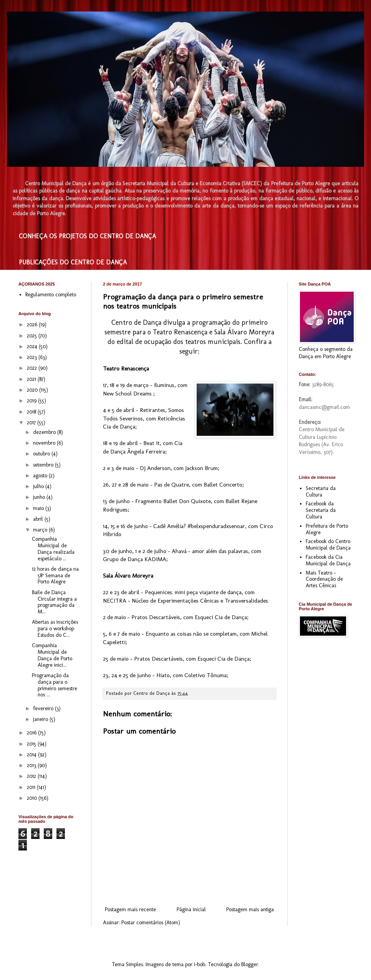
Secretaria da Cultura (321, 492)
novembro (45, 443)
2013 (32, 765)
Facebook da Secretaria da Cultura (321, 510)
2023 (33, 357)
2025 (33, 336)
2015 (32, 744)
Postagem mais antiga (250, 909)
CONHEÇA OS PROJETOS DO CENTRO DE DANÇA (87, 236)
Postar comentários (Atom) (151, 923)
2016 (32, 733)
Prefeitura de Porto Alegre (327, 529)
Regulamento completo (51, 295)
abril (39, 519)
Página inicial (191, 909)
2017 (32, 423)
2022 (33, 368)
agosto (41, 476)
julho (39, 486)
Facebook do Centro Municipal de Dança (328, 545)
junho (40, 497)
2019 (32, 401)
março (41, 530)
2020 (33, 390)
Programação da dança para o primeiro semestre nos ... (55, 685)
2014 (32, 755)
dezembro (45, 432)
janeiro (41, 719)
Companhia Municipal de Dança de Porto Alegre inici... (52, 655)
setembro (44, 465)
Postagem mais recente (130, 909)
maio (39, 508)
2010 (33, 798)
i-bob (200, 964)
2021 (32, 379)
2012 (32, 776)
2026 (33, 325)
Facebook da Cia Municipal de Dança (328, 560)
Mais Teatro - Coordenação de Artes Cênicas (324, 579)
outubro (42, 454)
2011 (32, 787)
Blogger (250, 964)
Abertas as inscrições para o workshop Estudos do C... (55, 629)
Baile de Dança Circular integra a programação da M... (54, 602)
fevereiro (44, 708)
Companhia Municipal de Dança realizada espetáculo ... (53, 549)
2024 (33, 346)
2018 (32, 412)
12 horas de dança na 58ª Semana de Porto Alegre (55, 576)
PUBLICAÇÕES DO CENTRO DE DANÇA (73, 262)
